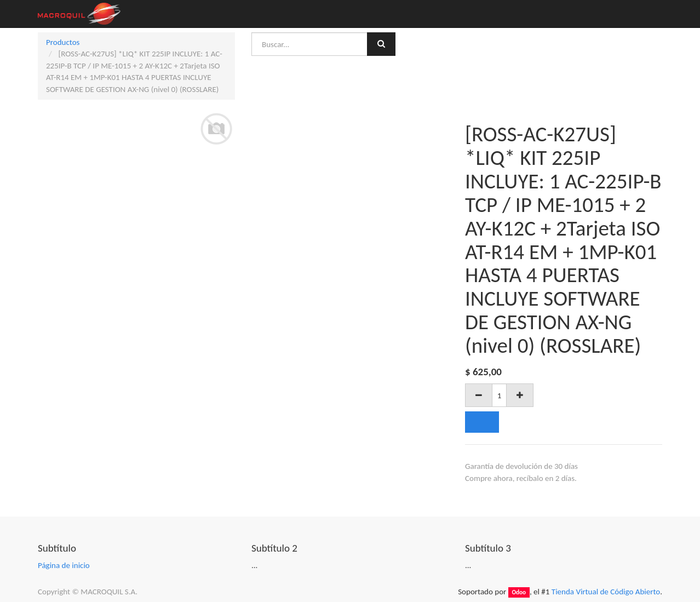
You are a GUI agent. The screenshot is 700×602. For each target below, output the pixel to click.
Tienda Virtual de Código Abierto (606, 592)
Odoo (519, 592)
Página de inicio (64, 565)
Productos (63, 42)
